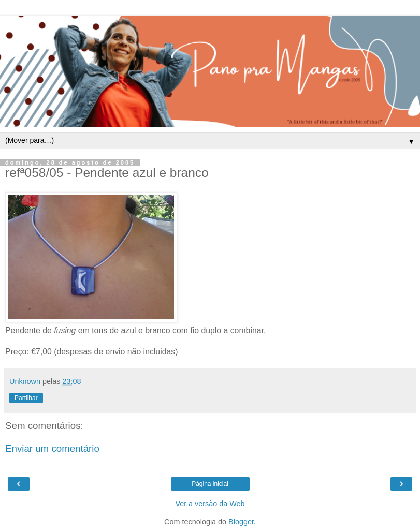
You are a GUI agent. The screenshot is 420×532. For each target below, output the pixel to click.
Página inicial (210, 484)
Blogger (241, 522)
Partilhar (26, 398)
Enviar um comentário (52, 448)
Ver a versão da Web (210, 504)
